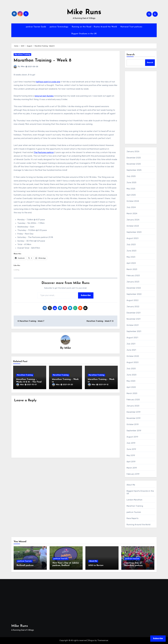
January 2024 (133, 220)
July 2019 (131, 443)
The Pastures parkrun (44, 152)
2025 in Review (96, 565)
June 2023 (131, 251)
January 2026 (133, 151)
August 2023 (132, 238)
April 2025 (131, 195)
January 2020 (133, 406)
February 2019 (133, 474)
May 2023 (131, 257)
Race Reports (132, 518)
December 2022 (134, 288)
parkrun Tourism (134, 512)
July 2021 (131, 344)
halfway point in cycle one (48, 82)
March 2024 (132, 214)
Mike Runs (84, 12)
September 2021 (134, 331)
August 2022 (133, 300)
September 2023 (134, 232)
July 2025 (131, 176)
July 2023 (131, 245)
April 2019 (131, 462)
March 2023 (132, 269)
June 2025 (131, 183)
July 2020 (131, 369)
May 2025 (131, 189)
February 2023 (133, 276)
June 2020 (132, 375)
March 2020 (132, 393)
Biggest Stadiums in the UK (84, 34)
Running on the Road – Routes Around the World (94, 27)
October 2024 (133, 201)
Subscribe (86, 295)
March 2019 (132, 468)
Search (131, 55)
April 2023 (131, 263)
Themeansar (103, 640)
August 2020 (133, 362)
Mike (23, 67)
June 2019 (131, 449)
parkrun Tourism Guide (36, 27)
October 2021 (133, 325)
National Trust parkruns (131, 27)
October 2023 (133, 226)
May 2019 (131, 455)
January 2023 (133, 282)
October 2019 (133, 424)
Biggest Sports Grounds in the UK (140, 492)
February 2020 (133, 400)
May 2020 (131, 381)
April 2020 (131, 387)
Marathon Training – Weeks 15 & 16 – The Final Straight (29, 382)
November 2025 (134, 164)
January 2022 (133, 307)
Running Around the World (139, 525)
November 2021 (134, 319)
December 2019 (134, 412)
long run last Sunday (44, 96)
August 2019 (132, 437)
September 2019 (134, 431)
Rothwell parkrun (25, 565)
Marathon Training (22, 54)
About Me (131, 485)
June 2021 (131, 350)
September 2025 (134, 170)
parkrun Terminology (59, 27)
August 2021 (132, 338)
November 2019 (134, 418)
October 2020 (133, 356)
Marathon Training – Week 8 (44, 60)
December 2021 (134, 313)
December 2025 (134, 158)
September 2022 (134, 294)
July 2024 (131, 207)
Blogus (91, 640)
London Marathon (135, 500)
